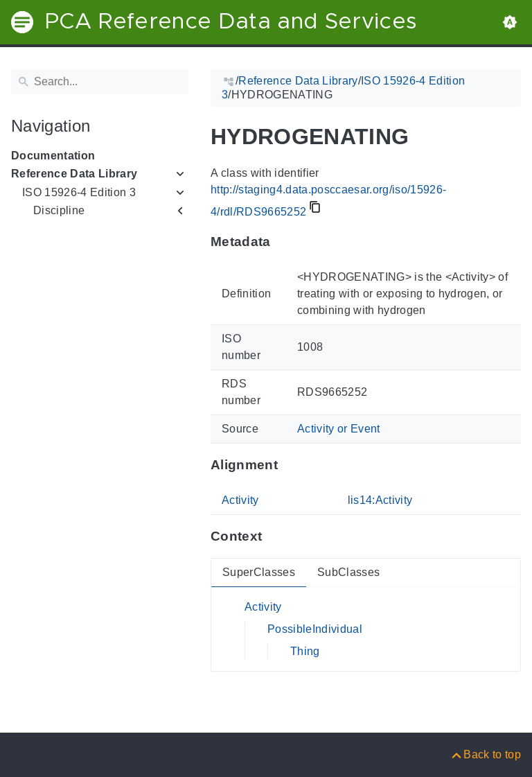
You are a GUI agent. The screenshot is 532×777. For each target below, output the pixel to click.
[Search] (100, 82)
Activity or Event (339, 429)
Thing (305, 651)
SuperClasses (259, 572)
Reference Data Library (74, 174)
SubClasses (348, 572)
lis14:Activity (380, 500)
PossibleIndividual (315, 629)
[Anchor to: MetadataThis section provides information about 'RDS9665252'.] (284, 242)
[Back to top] (485, 754)
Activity (240, 500)
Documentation (53, 156)
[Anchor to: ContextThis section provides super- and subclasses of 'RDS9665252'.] (275, 536)
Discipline (59, 210)
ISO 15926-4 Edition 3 (79, 192)
